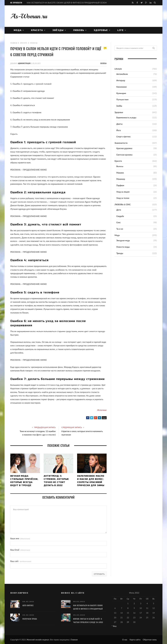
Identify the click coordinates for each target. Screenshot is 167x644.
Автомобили (122, 74)
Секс (118, 222)
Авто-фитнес (28, 605)
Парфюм (120, 185)
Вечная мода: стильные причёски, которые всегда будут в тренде (24, 481)
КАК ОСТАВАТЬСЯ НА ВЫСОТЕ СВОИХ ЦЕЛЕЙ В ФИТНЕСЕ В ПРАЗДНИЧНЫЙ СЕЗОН (67, 3)
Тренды (120, 253)
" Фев (114, 626)
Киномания (121, 87)
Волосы (104, 63)
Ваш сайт (21, 561)
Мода (18, 30)
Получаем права (30, 619)
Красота (37, 30)
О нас (125, 640)
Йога (119, 130)
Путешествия (122, 99)
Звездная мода (123, 240)
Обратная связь (150, 640)
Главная (74, 640)
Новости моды (123, 247)
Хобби (119, 106)
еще (104, 418)
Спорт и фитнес (123, 137)
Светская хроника (124, 155)
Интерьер (121, 80)
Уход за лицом (123, 192)
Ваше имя (20, 538)
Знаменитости (121, 143)
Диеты (119, 124)
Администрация (24, 63)
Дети (119, 210)
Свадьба (120, 216)
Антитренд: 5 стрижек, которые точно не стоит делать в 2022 (56, 481)
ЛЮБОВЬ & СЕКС (123, 204)
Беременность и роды (126, 117)
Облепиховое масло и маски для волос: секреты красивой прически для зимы (91, 481)
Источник (102, 410)
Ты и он (120, 229)
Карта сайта (135, 640)
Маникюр (121, 179)
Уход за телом (123, 198)
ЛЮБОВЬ (79, 30)
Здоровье (101, 30)
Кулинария (121, 93)
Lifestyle (118, 69)
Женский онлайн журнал (38, 640)
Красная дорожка (124, 148)
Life (121, 30)
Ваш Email (20, 550)
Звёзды (58, 30)
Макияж (120, 173)
